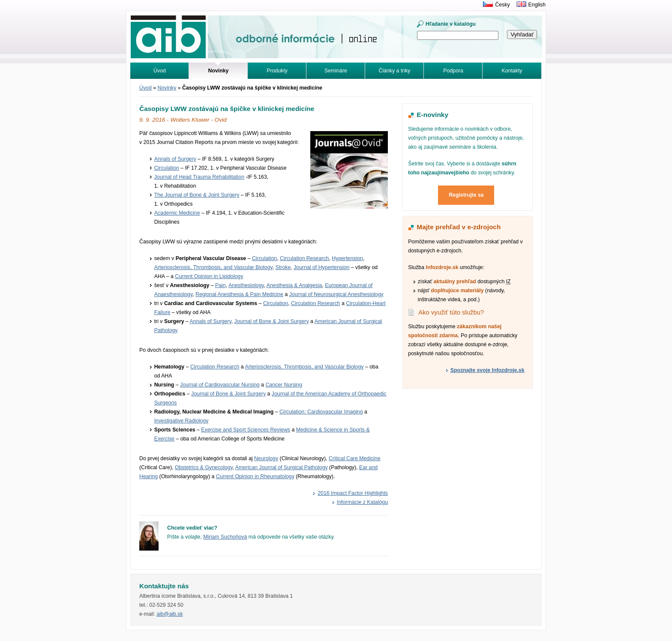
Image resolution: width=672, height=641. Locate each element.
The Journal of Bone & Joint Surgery (197, 195)
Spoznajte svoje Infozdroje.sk (487, 370)
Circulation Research (304, 258)
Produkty (277, 71)
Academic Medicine (177, 213)
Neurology (266, 458)
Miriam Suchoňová (225, 537)
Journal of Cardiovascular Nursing (220, 385)
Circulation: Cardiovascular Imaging (321, 412)
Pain (220, 285)
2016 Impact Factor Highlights (353, 493)
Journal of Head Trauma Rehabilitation (199, 177)
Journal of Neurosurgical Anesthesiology (336, 294)
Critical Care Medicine (355, 458)
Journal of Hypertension (321, 267)
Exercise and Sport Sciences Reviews (246, 430)
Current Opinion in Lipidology (209, 276)
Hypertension (347, 258)
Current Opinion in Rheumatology (255, 476)
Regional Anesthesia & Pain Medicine (239, 294)
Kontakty (512, 71)
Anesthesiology (246, 285)
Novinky (167, 88)
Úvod (160, 71)
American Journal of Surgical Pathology (282, 467)
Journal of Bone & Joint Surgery (272, 321)
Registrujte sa (466, 195)
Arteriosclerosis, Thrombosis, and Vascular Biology (213, 267)
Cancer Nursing (284, 385)
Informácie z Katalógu (362, 502)
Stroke (283, 267)
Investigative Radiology (181, 421)
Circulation (167, 168)
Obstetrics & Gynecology (204, 467)
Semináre (336, 71)
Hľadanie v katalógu (451, 24)
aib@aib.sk (169, 614)
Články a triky (395, 71)
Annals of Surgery (175, 159)
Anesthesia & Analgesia (294, 285)
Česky (502, 5)
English (537, 5)
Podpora (453, 71)
